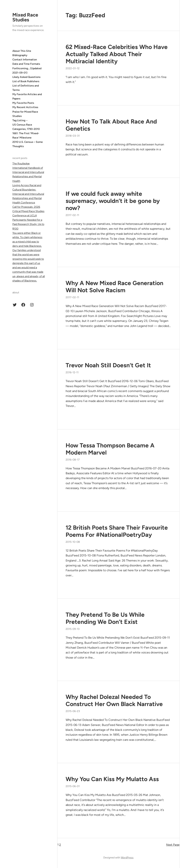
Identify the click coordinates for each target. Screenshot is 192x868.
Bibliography (20, 55)
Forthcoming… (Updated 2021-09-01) (27, 71)
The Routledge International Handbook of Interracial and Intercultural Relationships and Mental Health (28, 172)
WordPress (127, 858)
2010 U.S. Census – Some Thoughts (28, 144)
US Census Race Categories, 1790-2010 (26, 127)
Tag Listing (19, 120)
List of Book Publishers (26, 81)
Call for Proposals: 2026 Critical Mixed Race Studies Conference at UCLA (28, 211)
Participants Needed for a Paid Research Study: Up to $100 (28, 224)
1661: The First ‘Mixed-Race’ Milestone (26, 136)
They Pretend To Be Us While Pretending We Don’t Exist (105, 618)
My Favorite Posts (23, 103)
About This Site (22, 51)
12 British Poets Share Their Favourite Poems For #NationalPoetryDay (117, 531)
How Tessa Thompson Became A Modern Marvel (110, 449)
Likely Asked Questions (26, 77)
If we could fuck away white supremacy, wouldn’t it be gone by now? (113, 201)
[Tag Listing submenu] (27, 120)
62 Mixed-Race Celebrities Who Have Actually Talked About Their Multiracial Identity (117, 54)
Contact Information (25, 60)
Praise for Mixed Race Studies (25, 114)
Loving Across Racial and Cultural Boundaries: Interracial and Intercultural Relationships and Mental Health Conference (28, 194)
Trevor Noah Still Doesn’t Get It (108, 365)
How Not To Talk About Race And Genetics (111, 125)
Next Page (173, 845)
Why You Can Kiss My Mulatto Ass (112, 779)
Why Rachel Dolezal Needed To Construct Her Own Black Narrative (114, 700)
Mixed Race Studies (25, 17)
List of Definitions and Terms (26, 88)
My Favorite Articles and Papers (27, 96)
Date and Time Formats (26, 64)
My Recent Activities (25, 107)
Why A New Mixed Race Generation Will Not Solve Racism (114, 287)
